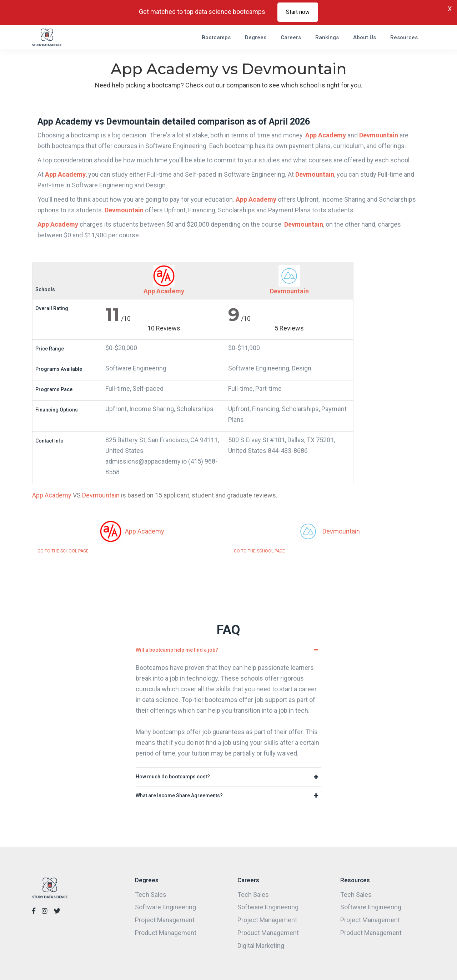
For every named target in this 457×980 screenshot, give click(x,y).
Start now (298, 12)
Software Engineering (165, 907)
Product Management (166, 933)
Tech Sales (151, 895)
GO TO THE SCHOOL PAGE (63, 551)
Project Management (165, 920)
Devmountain (379, 135)
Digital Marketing (261, 946)
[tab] (228, 650)
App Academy (326, 135)
